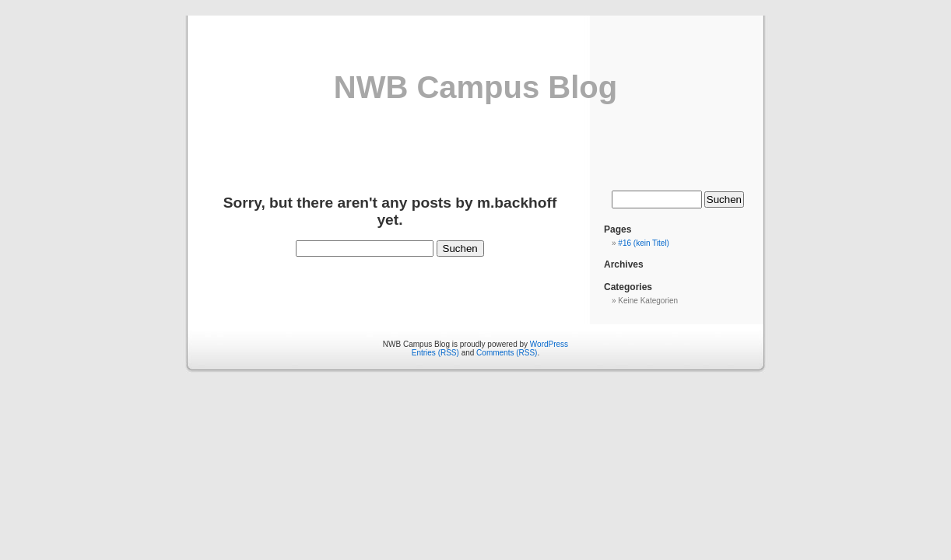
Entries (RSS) (435, 353)
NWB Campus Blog (475, 87)
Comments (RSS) (507, 353)
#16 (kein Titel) (644, 243)
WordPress (549, 344)
